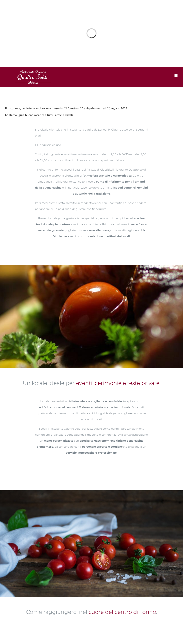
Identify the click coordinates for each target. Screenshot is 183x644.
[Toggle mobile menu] (176, 76)
